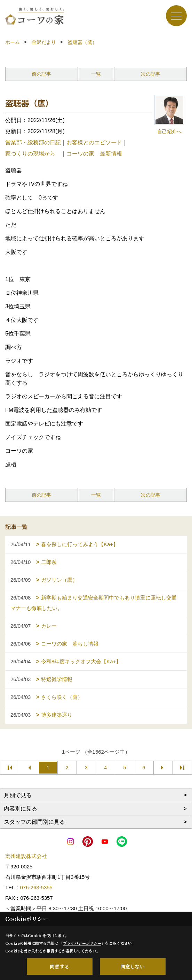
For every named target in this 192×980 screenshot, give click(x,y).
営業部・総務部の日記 (33, 142)
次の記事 (151, 74)
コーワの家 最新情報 (94, 154)
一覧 (96, 74)
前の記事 (41, 74)
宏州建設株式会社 (26, 856)
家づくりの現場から (33, 154)
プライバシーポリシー (82, 943)
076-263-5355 (36, 887)
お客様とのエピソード (94, 142)
